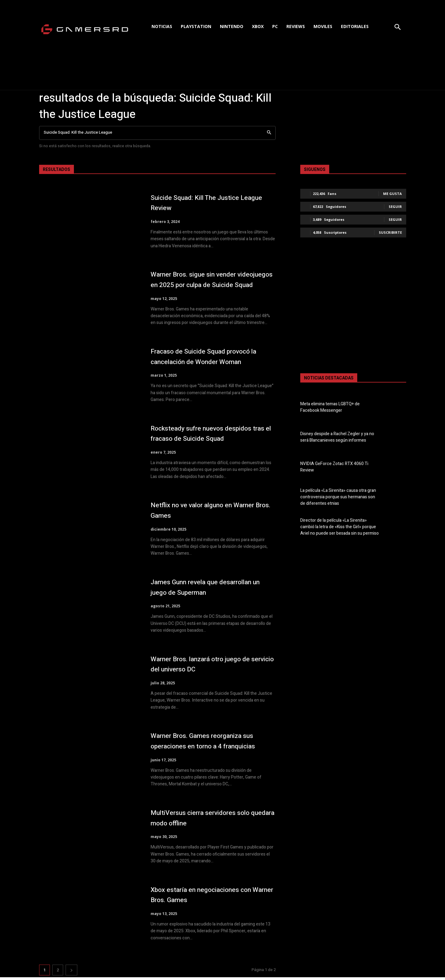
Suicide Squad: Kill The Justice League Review (202, 203)
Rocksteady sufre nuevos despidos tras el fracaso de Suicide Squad (209, 436)
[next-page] (71, 973)
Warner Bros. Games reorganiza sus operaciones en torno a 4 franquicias (212, 744)
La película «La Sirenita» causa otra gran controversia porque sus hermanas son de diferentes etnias (338, 497)
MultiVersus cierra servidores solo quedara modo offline (208, 821)
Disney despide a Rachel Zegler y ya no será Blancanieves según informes (337, 437)
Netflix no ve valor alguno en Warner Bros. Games (211, 513)
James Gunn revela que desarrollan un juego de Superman (210, 590)
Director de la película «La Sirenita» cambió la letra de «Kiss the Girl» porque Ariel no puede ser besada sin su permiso (340, 527)
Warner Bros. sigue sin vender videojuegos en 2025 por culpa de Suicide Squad (207, 281)
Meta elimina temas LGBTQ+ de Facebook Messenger (330, 407)
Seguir (395, 207)
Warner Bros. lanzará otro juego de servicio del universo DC (209, 667)
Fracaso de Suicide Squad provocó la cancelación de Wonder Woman (212, 359)
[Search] (269, 133)
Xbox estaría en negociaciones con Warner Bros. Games (209, 898)
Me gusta (392, 194)
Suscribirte (390, 232)
